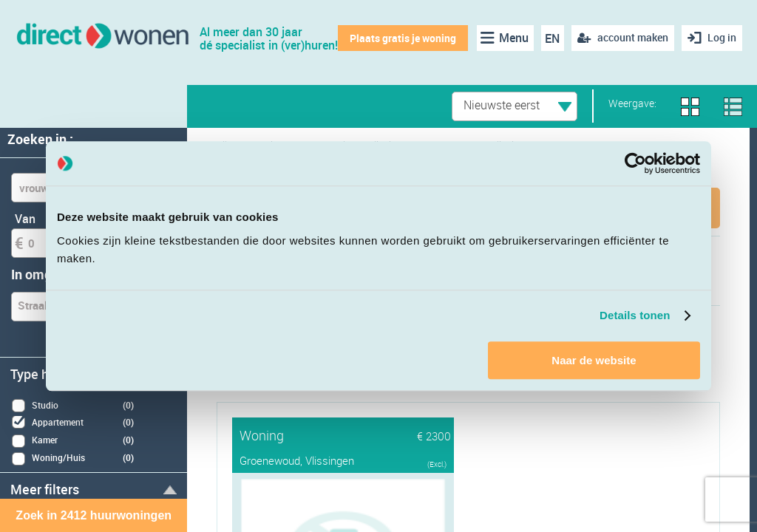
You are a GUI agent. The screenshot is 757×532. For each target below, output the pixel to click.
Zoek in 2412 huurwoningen (94, 515)
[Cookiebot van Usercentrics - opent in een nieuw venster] (635, 163)
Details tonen (635, 315)
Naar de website (594, 360)
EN (552, 38)
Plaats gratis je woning (403, 38)
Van (25, 219)
